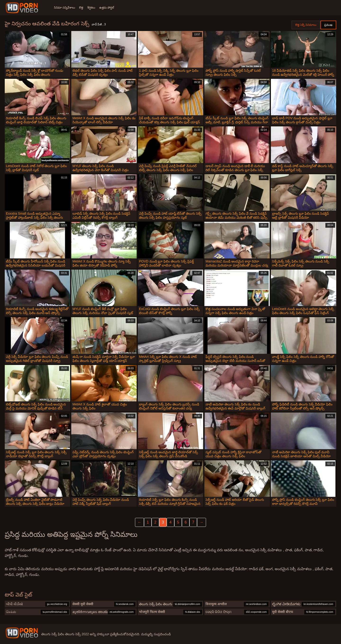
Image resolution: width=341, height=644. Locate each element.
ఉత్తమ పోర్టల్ (111, 8)
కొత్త (83, 8)
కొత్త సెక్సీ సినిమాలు (306, 25)
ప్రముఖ (328, 25)
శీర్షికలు (94, 8)
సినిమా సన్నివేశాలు (65, 8)
